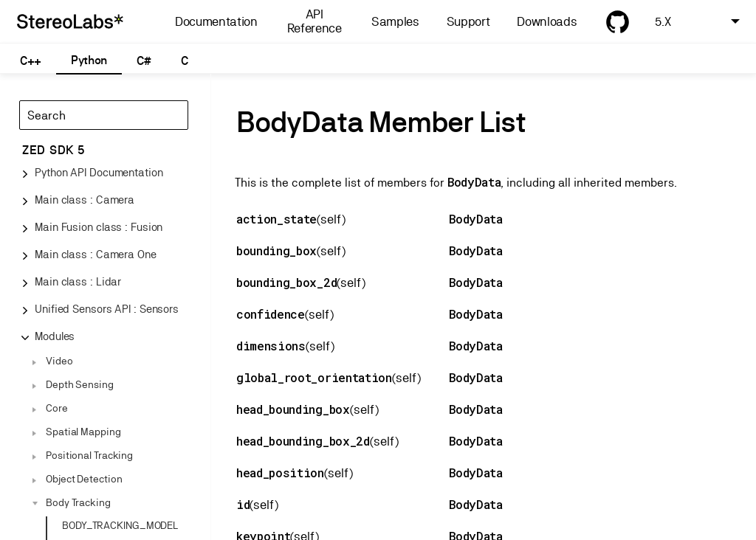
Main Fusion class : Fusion (99, 227)
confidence (271, 314)
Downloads (547, 22)
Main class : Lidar (78, 281)
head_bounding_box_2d (303, 441)
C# (144, 61)
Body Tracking (78, 502)
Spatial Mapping (83, 432)
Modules (55, 336)
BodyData (474, 182)
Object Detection (84, 479)
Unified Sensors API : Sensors (107, 309)
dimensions (271, 346)
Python (89, 60)
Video (59, 361)
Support (468, 22)
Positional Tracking (89, 455)
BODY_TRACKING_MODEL (120, 525)
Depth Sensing (80, 384)
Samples (395, 22)
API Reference (315, 21)
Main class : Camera (85, 200)
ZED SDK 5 (54, 150)
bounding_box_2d (286, 282)
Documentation (216, 22)
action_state (276, 219)
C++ (31, 61)
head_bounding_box (293, 409)
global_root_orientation (314, 377)
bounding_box (276, 250)
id (243, 504)
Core (57, 408)
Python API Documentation (99, 172)
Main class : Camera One (96, 254)
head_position (280, 472)
